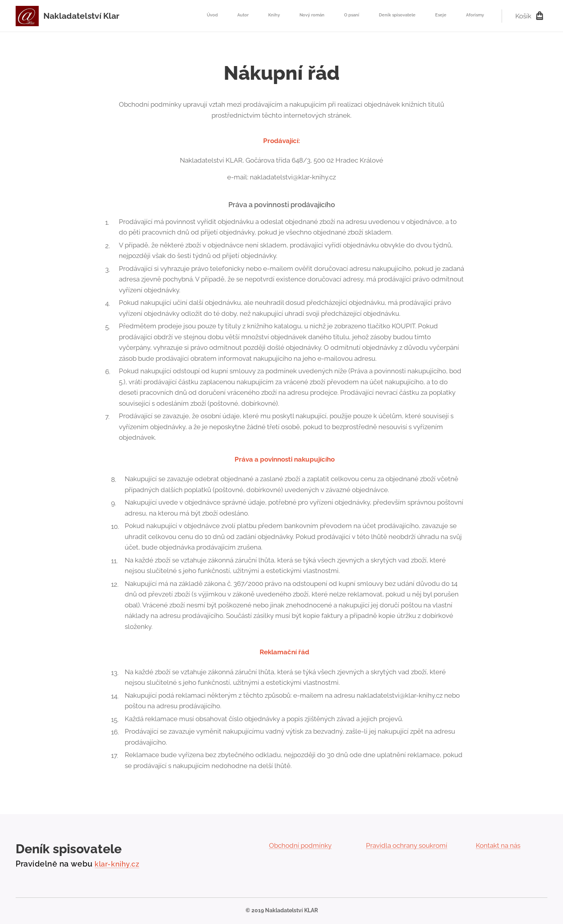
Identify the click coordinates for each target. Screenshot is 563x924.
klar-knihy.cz (117, 864)
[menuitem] (351, 16)
